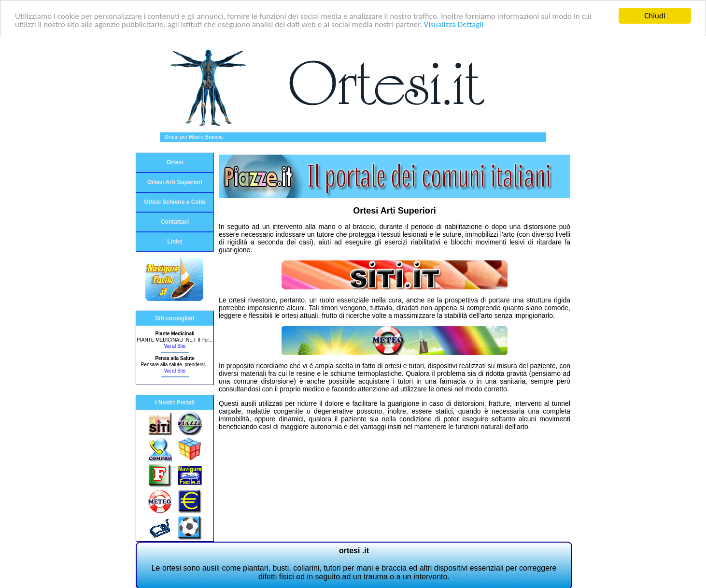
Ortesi (175, 162)
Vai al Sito (175, 346)
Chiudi (655, 16)
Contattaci (175, 222)
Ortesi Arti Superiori (175, 182)
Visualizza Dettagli (454, 24)
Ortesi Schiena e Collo (175, 202)
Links (175, 242)
